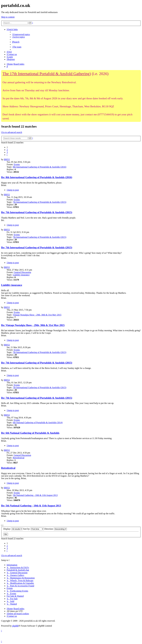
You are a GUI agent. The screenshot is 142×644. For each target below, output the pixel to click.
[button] (7, 155)
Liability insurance (21, 275)
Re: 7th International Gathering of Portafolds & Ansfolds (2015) (37, 212)
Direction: (56, 529)
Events (17, 164)
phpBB (15, 626)
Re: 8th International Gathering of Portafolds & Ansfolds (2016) (37, 177)
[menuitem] (21, 34)
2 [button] (7, 150)
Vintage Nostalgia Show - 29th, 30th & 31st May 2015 (37, 315)
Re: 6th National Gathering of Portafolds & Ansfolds (30, 433)
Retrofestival (19, 458)
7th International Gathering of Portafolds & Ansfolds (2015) (40, 202)
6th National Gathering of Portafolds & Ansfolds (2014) (38, 423)
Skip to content (8, 17)
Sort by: (33, 529)
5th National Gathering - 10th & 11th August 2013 (35, 495)
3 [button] (7, 152)
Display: (13, 529)
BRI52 (7, 159)
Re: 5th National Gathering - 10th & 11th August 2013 (31, 506)
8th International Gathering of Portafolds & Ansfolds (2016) (40, 167)
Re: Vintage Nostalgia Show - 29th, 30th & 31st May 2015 (33, 325)
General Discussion (22, 272)
